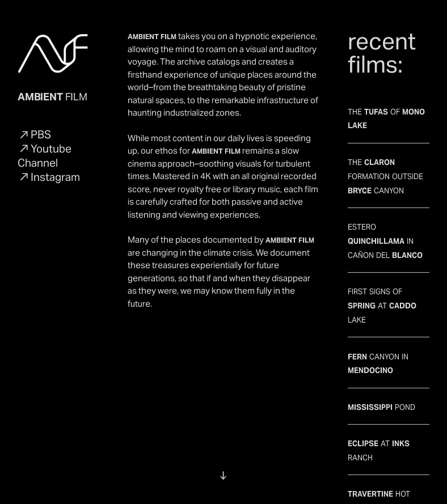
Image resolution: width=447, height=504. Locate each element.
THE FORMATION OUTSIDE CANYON (385, 175)
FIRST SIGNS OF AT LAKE (382, 304)
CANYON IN (389, 369)
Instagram (55, 177)
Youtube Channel (45, 156)
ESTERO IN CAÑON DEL (385, 240)
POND (381, 406)
